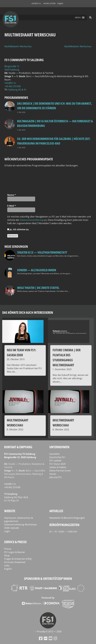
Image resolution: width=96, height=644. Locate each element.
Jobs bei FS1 (56, 477)
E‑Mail (12, 206)
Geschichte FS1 (57, 457)
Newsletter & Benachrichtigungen (67, 518)
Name (12, 195)
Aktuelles (56, 511)
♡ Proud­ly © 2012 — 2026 (48, 631)
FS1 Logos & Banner (15, 552)
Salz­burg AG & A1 (17, 90)
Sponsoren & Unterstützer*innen (48, 578)
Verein (53, 474)
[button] (78, 18)
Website (10, 511)
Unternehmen (59, 447)
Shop (7, 555)
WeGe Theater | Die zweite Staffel (38, 288)
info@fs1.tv (36, 3)
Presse (8, 549)
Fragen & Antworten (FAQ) (18, 559)
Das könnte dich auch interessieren (28, 312)
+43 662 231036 (49, 3)
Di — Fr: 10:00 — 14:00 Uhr (63, 532)
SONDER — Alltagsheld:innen (37, 270)
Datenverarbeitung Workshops (21, 525)
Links (7, 565)
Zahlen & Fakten (58, 467)
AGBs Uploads (12, 528)
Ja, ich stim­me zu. (18, 229)
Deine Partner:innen (60, 471)
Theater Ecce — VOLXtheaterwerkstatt (42, 252)
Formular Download (15, 562)
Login (7, 531)
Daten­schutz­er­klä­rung (32, 220)
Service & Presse (15, 542)
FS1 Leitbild (55, 461)
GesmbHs (55, 454)
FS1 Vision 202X (57, 464)
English (60, 3)
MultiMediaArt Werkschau (18, 46)
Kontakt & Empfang (18, 447)
